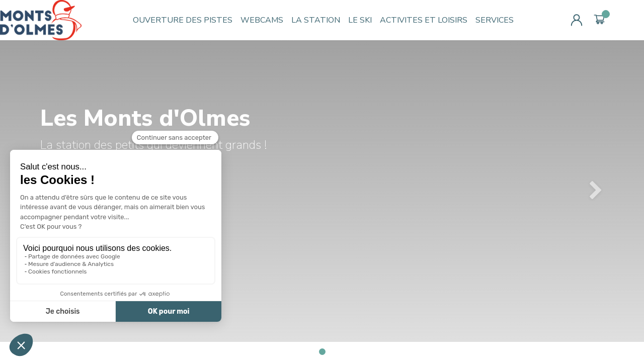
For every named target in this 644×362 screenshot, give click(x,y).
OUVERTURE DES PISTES (183, 20)
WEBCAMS (262, 20)
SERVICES (495, 20)
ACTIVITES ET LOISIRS (424, 20)
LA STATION (316, 20)
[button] (596, 191)
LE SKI (360, 20)
